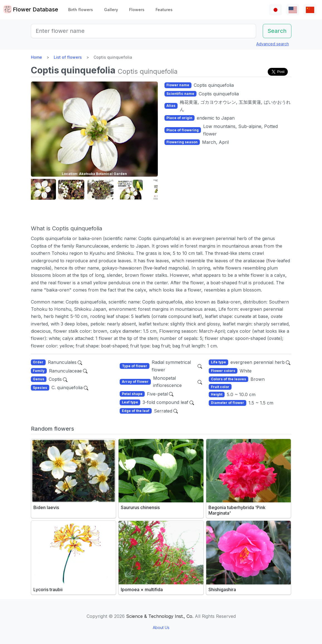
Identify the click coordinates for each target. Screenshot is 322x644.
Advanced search (273, 44)
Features (164, 10)
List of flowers (68, 57)
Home (36, 57)
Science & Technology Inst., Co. (160, 616)
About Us (161, 627)
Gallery (111, 10)
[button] (45, 190)
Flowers (137, 10)
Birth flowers (81, 10)
